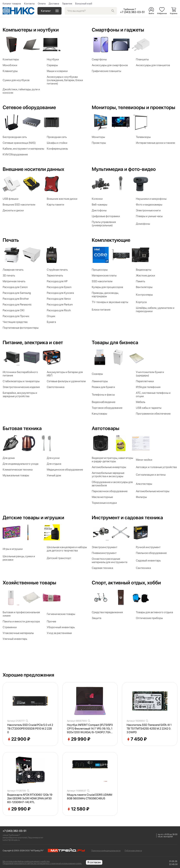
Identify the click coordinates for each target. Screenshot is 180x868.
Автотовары (106, 428)
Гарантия (67, 4)
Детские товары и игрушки (33, 517)
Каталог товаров (12, 4)
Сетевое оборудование (29, 107)
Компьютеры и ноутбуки (31, 30)
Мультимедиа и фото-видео (124, 169)
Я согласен (94, 862)
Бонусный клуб (84, 4)
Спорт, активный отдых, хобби (126, 583)
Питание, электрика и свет (33, 342)
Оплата (42, 4)
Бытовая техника (22, 428)
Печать (11, 240)
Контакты (29, 4)
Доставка (54, 4)
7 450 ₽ (137, 739)
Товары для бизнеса (115, 342)
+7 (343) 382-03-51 (15, 831)
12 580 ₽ (78, 809)
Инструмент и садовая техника (127, 517)
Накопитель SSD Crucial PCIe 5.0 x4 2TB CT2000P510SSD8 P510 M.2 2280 (30, 729)
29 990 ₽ (79, 739)
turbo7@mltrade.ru (11, 840)
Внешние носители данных (33, 169)
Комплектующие (111, 240)
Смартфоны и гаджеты (118, 30)
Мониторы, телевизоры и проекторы (134, 107)
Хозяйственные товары (29, 583)
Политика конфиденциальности (106, 851)
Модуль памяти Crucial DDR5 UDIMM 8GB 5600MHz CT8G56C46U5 (90, 797)
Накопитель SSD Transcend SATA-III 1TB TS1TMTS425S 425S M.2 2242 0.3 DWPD (149, 729)
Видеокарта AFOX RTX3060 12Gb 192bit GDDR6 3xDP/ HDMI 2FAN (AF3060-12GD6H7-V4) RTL (30, 798)
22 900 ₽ (19, 739)
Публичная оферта (133, 851)
